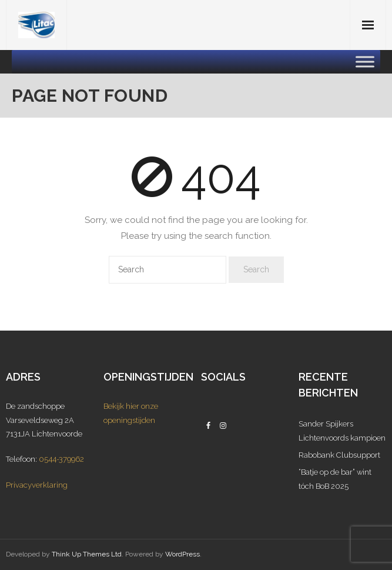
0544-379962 (61, 459)
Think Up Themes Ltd (87, 554)
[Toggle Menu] (365, 61)
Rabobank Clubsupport (339, 455)
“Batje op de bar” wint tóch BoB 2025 (335, 479)
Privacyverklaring (37, 485)
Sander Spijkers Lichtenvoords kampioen (342, 431)
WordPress (182, 554)
